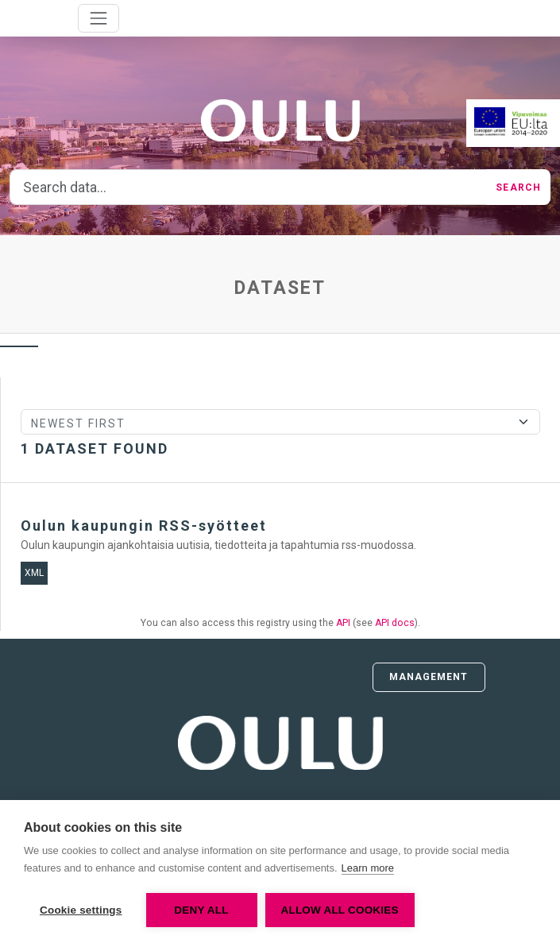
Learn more (368, 868)
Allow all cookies (340, 910)
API (343, 623)
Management (429, 677)
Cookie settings (81, 910)
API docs (395, 623)
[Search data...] (248, 187)
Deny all (201, 910)
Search (518, 187)
